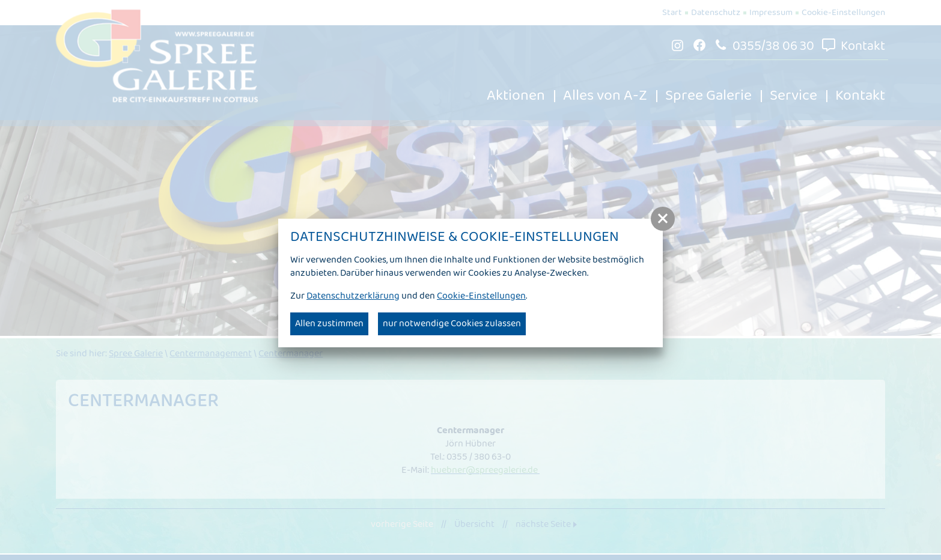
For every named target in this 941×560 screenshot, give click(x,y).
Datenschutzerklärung (353, 296)
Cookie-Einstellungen (481, 296)
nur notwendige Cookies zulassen (452, 324)
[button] (663, 219)
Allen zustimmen (329, 324)
